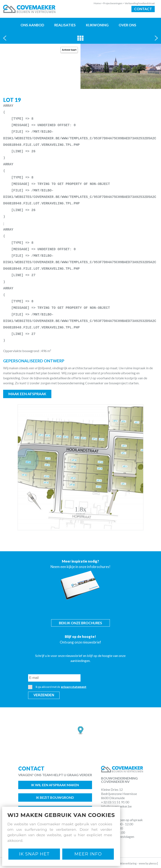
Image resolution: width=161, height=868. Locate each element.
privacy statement (74, 687)
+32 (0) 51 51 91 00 (115, 802)
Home (98, 3)
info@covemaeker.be (116, 806)
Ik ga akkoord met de (57, 687)
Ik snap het (34, 854)
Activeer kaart (69, 50)
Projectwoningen (114, 3)
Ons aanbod (32, 25)
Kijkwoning (97, 25)
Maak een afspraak (27, 394)
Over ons (127, 25)
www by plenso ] (148, 863)
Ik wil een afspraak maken (55, 785)
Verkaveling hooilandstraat (140, 3)
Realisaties (65, 25)
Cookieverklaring (126, 863)
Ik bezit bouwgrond (55, 797)
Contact (143, 9)
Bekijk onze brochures (80, 623)
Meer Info (88, 854)
